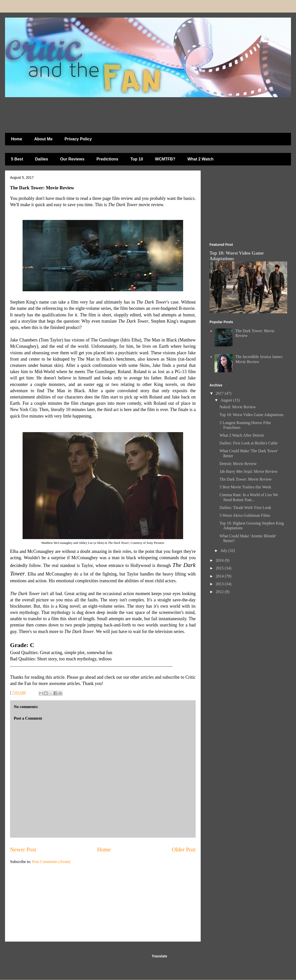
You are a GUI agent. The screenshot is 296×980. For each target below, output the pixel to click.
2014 (220, 576)
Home (17, 139)
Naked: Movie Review (238, 407)
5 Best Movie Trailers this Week (245, 487)
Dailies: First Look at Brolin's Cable (249, 443)
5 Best (17, 159)
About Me (43, 139)
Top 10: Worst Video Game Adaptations (251, 415)
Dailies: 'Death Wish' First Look (245, 508)
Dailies (42, 159)
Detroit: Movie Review (238, 464)
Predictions (107, 159)
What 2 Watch (200, 159)
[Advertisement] (127, 112)
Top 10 (137, 159)
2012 (220, 592)
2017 (220, 393)
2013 (220, 584)
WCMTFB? (165, 159)
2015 (220, 568)
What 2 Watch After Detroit (242, 435)
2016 (220, 560)
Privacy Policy (78, 139)
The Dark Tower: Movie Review (246, 479)
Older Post (184, 850)
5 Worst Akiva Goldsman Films (245, 515)
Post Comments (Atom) (51, 862)
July (224, 551)
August (227, 400)
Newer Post (23, 850)
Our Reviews (72, 159)
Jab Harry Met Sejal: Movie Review (249, 471)
